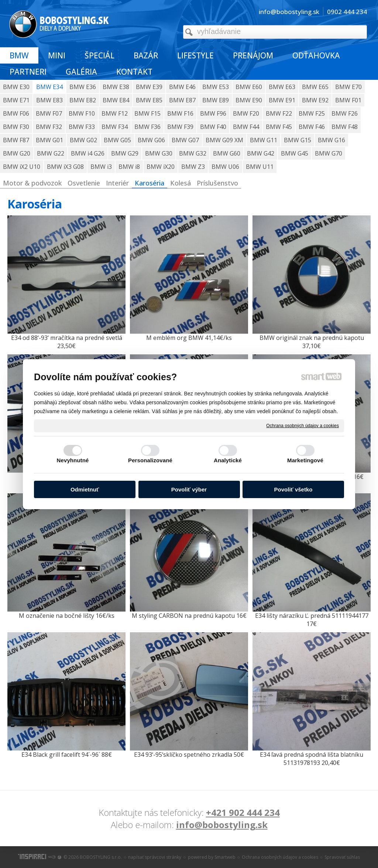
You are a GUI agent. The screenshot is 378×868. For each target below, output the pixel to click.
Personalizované (150, 460)
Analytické (228, 460)
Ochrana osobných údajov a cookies (303, 425)
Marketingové (305, 460)
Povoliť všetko (293, 489)
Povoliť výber (189, 489)
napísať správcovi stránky (155, 857)
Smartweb (225, 857)
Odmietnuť (85, 489)
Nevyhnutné (73, 460)
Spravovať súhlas (342, 857)
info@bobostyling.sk (222, 825)
